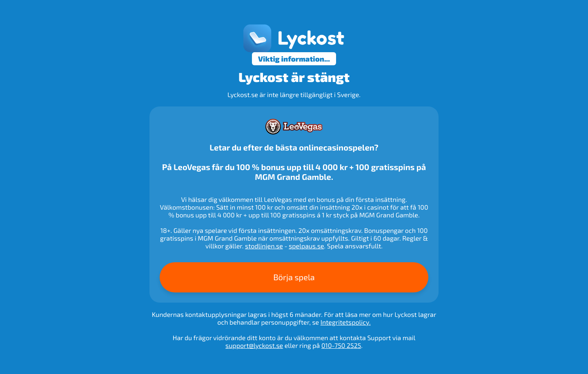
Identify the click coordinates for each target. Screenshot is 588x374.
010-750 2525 (341, 346)
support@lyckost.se (254, 346)
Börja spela (294, 277)
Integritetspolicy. (346, 322)
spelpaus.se (306, 246)
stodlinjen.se (264, 246)
